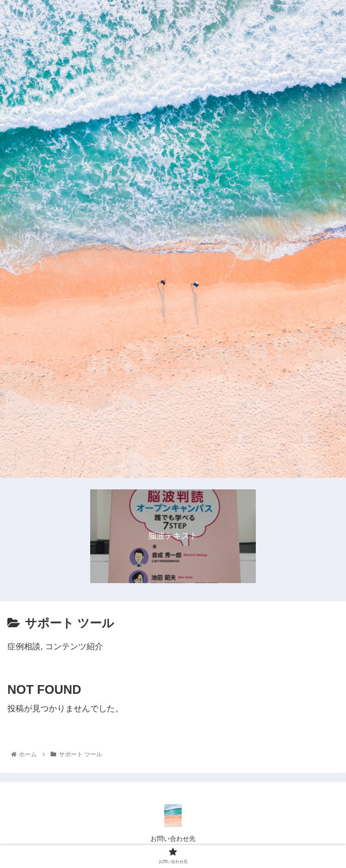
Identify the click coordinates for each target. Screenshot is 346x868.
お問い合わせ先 (173, 839)
